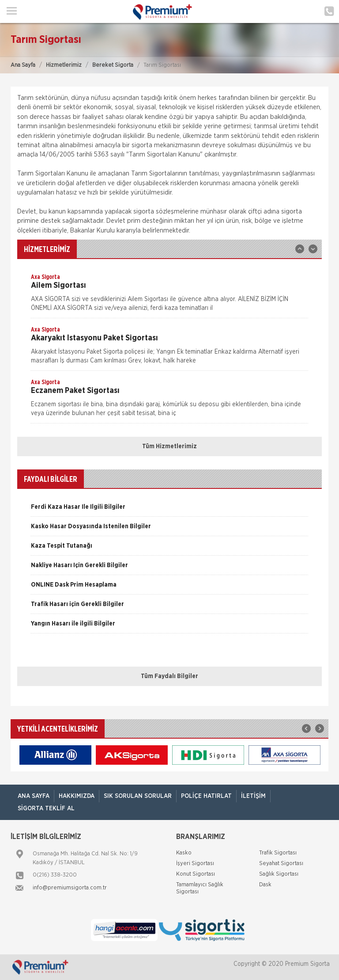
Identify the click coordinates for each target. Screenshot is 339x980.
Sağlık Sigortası (279, 874)
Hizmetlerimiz (64, 65)
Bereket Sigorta (113, 65)
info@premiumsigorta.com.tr (70, 888)
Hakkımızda (77, 796)
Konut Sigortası (196, 874)
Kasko (184, 853)
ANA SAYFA (34, 796)
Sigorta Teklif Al (46, 808)
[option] (169, 295)
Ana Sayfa (23, 65)
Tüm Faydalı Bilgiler (169, 676)
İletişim (253, 796)
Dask (265, 885)
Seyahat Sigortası (281, 864)
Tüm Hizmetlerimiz (169, 446)
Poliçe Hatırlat (206, 796)
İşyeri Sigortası (195, 864)
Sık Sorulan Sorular (138, 796)
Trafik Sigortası (278, 853)
